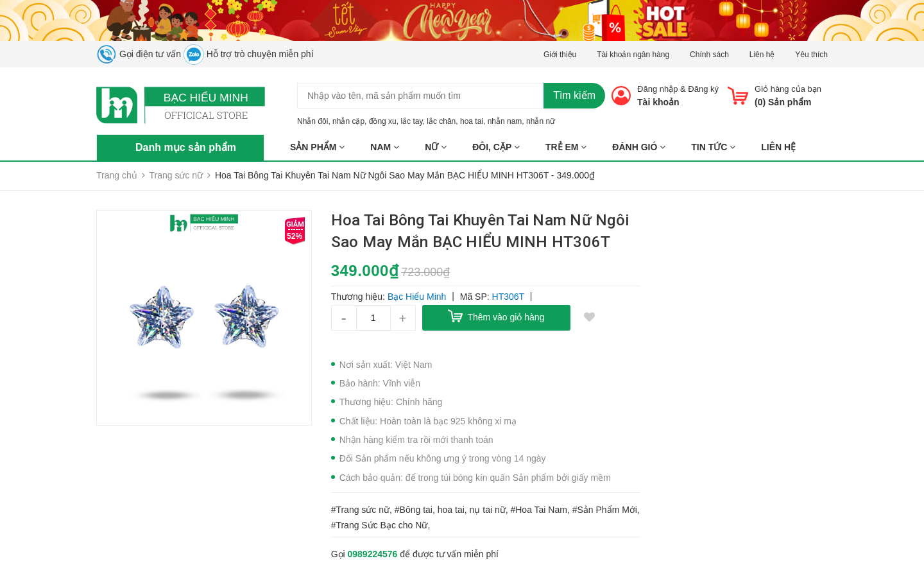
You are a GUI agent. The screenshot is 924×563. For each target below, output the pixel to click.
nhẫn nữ (541, 121)
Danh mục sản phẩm (186, 147)
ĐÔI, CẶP (496, 147)
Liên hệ (762, 55)
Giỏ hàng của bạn (788, 89)
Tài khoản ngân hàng (633, 55)
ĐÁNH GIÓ (639, 147)
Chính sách (709, 55)
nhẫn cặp (348, 121)
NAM (385, 147)
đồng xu (383, 121)
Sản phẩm (317, 147)
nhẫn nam (505, 121)
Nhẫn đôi (312, 121)
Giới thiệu (560, 55)
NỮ (436, 147)
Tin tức (713, 147)
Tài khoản (658, 102)
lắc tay (411, 121)
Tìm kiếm (574, 95)
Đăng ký (703, 89)
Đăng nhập (657, 89)
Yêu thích (811, 55)
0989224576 (373, 554)
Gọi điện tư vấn (139, 54)
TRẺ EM (566, 147)
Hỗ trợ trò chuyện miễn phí (249, 54)
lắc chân (441, 121)
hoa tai (472, 121)
